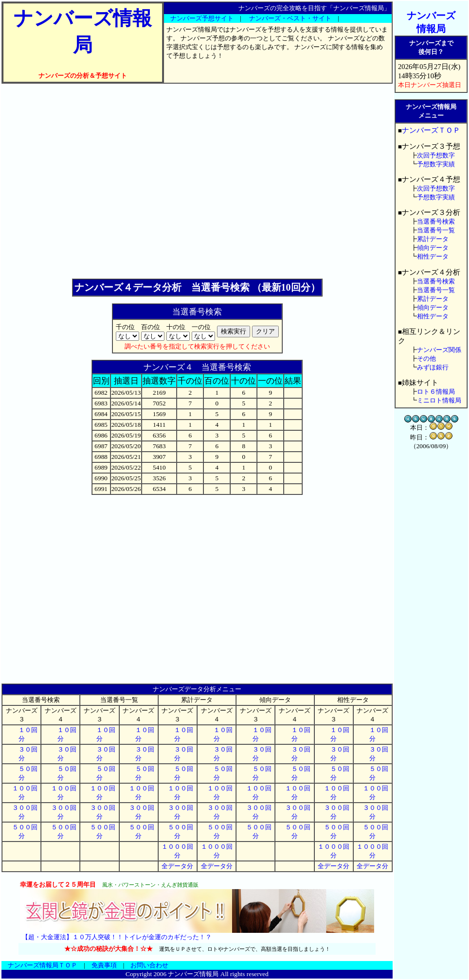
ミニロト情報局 (439, 400)
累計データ (433, 239)
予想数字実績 (436, 164)
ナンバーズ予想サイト (202, 18)
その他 (426, 359)
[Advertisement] (91, 181)
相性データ (433, 256)
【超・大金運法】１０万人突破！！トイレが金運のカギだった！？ (117, 937)
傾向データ (433, 248)
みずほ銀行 (433, 367)
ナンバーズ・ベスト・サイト (290, 18)
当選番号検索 (436, 221)
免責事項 (104, 965)
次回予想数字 (436, 155)
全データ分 (177, 866)
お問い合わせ (149, 965)
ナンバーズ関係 (439, 350)
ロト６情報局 (436, 392)
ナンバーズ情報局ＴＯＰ (43, 965)
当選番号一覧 (436, 230)
